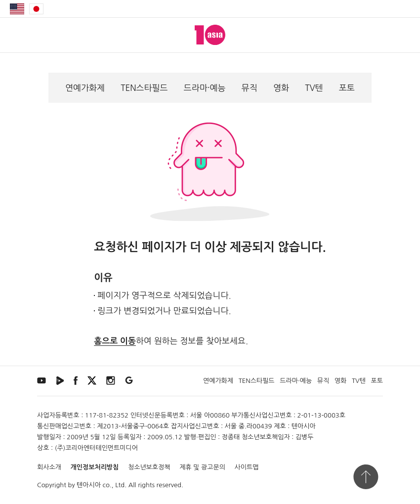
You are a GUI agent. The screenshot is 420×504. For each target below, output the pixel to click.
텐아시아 (89, 485)
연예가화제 (85, 88)
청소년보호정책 (149, 467)
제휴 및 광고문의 (202, 467)
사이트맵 (247, 467)
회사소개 (49, 467)
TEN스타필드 (144, 88)
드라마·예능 (205, 88)
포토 (347, 88)
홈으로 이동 (115, 341)
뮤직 (250, 88)
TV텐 (314, 88)
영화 (281, 88)
